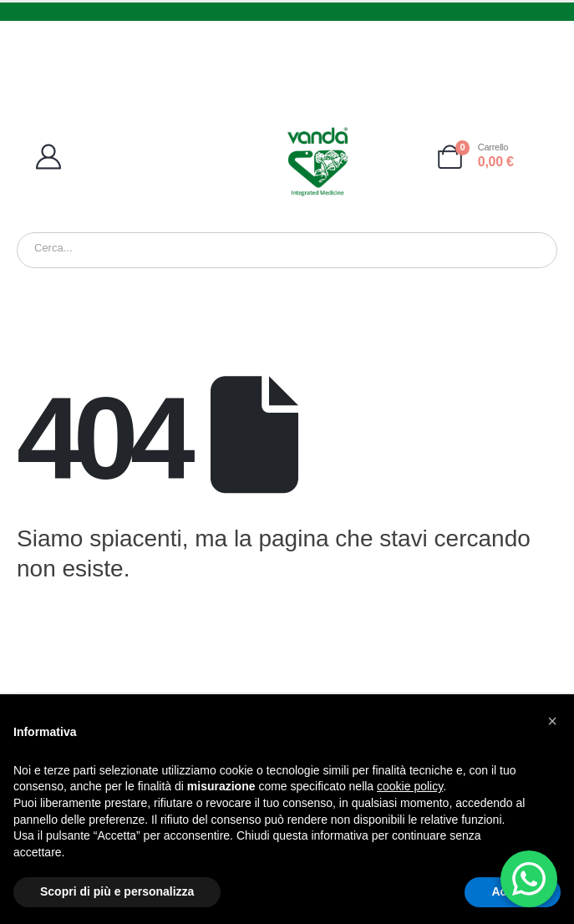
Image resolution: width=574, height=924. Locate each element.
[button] (552, 721)
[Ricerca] (234, 251)
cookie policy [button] (410, 786)
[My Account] (105, 157)
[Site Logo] (317, 161)
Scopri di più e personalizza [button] (117, 891)
